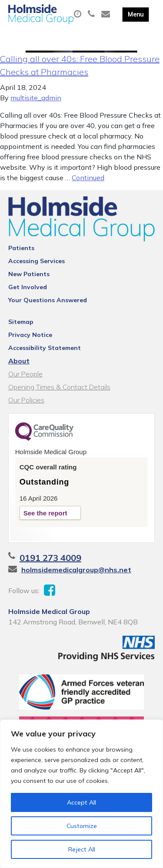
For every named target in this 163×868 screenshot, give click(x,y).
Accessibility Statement (45, 348)
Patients (21, 248)
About (19, 361)
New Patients (29, 274)
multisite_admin (36, 98)
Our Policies (26, 400)
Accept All (81, 802)
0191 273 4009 (50, 558)
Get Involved (28, 287)
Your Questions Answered (48, 300)
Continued (88, 178)
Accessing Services (37, 261)
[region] (81, 794)
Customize (82, 826)
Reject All (82, 849)
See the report (45, 513)
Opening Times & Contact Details (59, 387)
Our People (25, 374)
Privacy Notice (30, 335)
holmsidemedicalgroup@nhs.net (76, 570)
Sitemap (21, 322)
